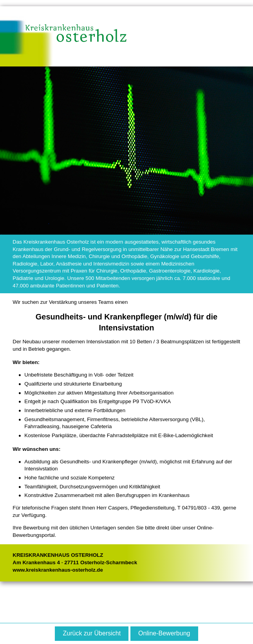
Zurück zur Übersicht (92, 633)
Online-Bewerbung (164, 633)
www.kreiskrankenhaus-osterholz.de (58, 570)
